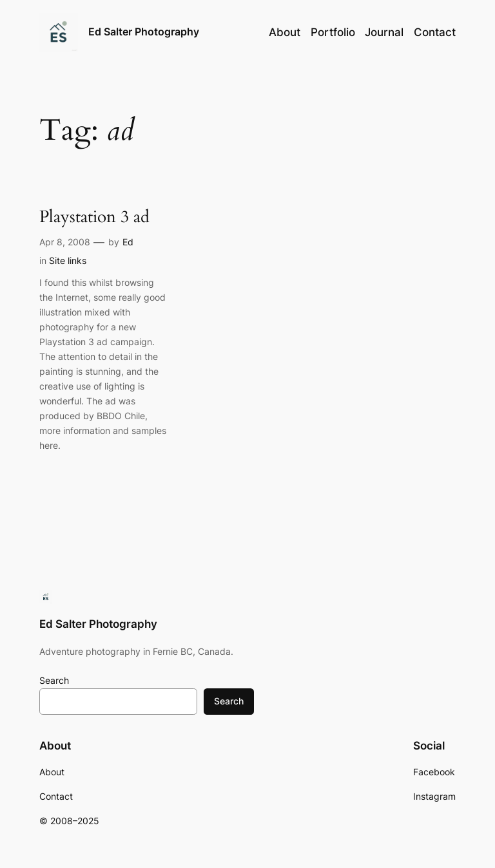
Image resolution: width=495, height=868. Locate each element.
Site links (68, 260)
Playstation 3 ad (94, 217)
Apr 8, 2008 (65, 242)
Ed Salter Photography (144, 32)
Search (54, 680)
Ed (128, 242)
